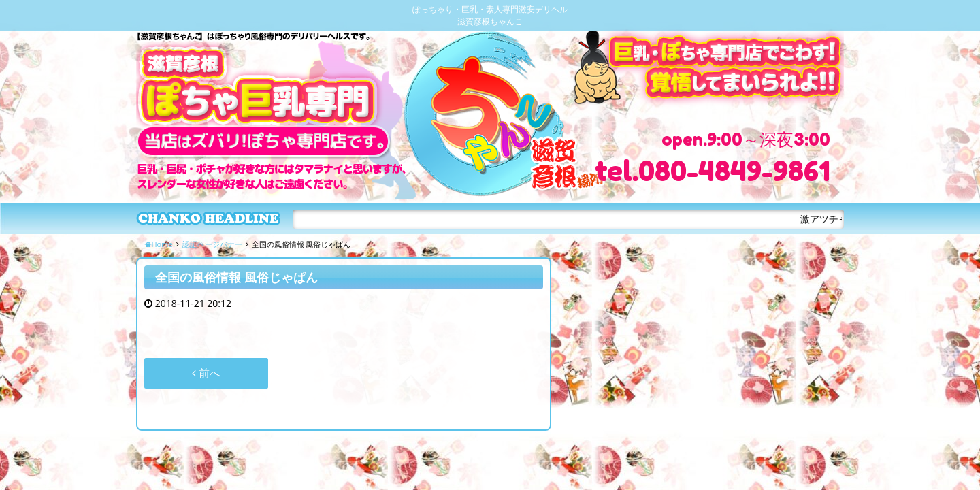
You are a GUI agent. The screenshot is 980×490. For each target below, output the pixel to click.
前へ (206, 373)
